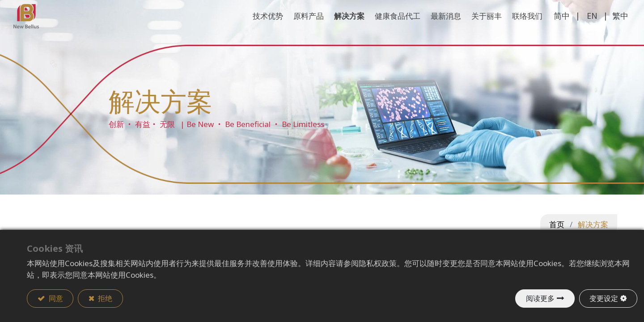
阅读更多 (540, 298)
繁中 (607, 29)
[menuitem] (514, 29)
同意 (55, 298)
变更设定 (604, 298)
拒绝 (105, 298)
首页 (557, 224)
